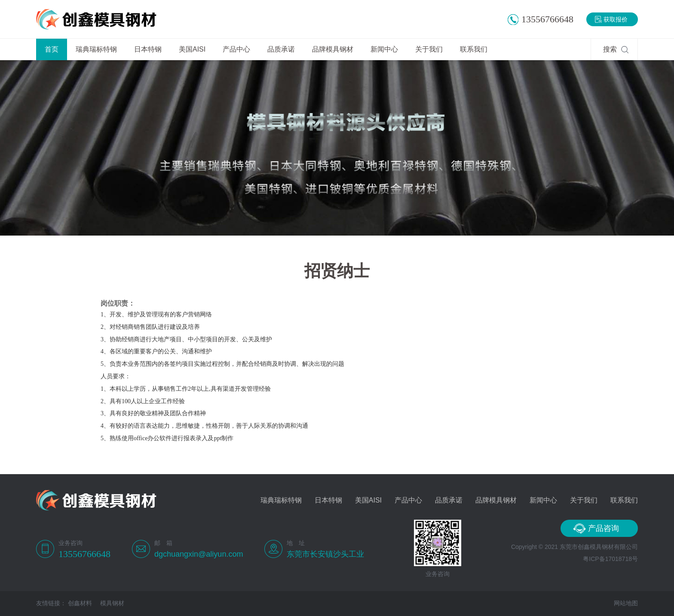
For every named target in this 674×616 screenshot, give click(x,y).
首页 (52, 49)
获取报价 (616, 19)
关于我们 (429, 49)
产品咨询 (604, 528)
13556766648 (547, 19)
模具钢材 (112, 603)
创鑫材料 (80, 603)
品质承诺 (281, 49)
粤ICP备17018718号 (610, 559)
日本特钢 (148, 49)
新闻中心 (384, 49)
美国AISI (192, 49)
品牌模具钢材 (333, 49)
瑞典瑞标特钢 (96, 49)
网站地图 (626, 603)
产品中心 (236, 49)
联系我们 (474, 49)
